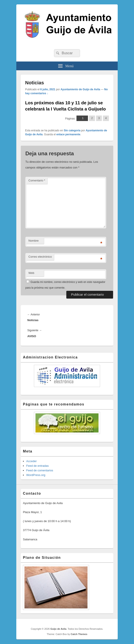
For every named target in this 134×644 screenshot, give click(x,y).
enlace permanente (68, 134)
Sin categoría (72, 130)
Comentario (37, 180)
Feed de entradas (37, 466)
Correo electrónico (40, 257)
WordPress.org (36, 475)
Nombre (33, 241)
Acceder (32, 461)
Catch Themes (79, 634)
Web (31, 273)
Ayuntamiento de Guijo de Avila (80, 89)
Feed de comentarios (40, 470)
